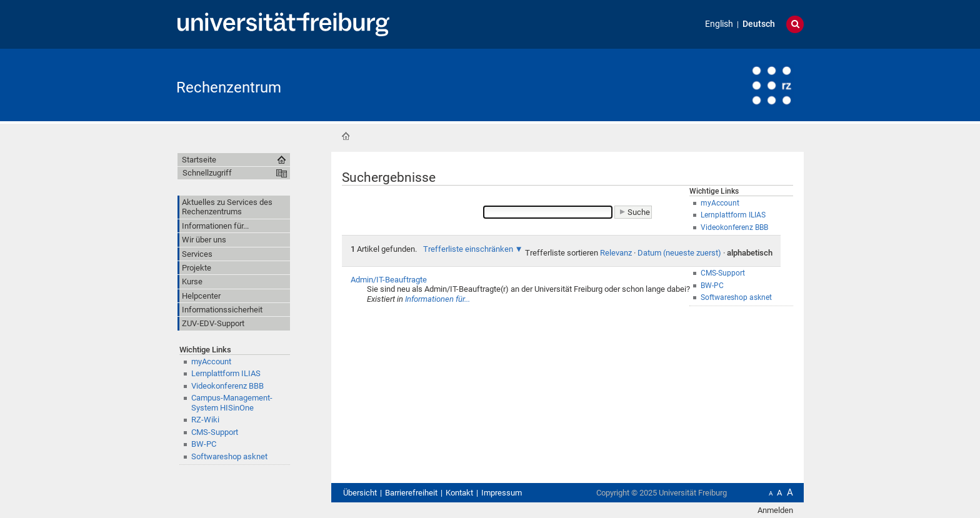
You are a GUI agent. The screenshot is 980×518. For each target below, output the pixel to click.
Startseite (346, 136)
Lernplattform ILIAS (226, 373)
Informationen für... (437, 299)
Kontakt (459, 493)
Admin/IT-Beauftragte (389, 280)
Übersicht (360, 493)
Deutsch (759, 24)
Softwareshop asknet (229, 456)
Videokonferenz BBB (227, 386)
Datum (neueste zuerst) (679, 253)
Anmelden (775, 510)
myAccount (211, 361)
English (719, 24)
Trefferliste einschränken (468, 249)
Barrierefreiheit (411, 493)
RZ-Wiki (205, 420)
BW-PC (204, 444)
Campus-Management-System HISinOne (232, 402)
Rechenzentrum (229, 87)
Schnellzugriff (207, 173)
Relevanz (616, 253)
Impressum (502, 493)
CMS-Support (215, 432)
